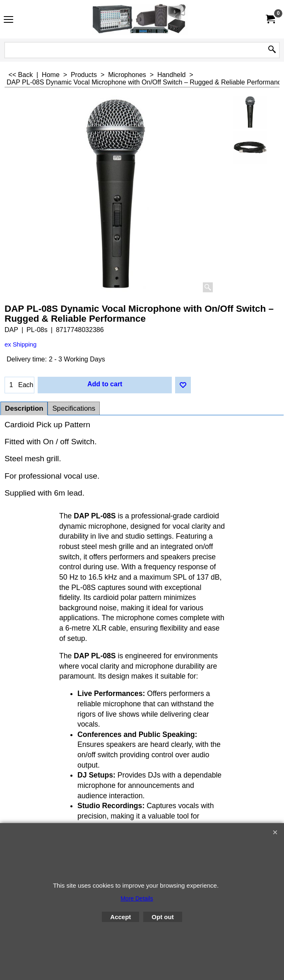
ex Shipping (20, 344)
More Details (137, 898)
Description (24, 408)
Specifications (74, 408)
